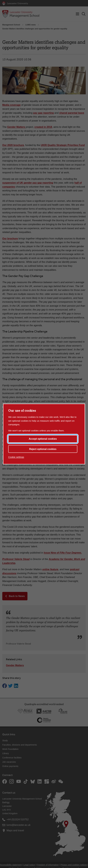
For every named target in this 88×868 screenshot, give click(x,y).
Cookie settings (16, 457)
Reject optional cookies (43, 449)
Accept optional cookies (43, 439)
